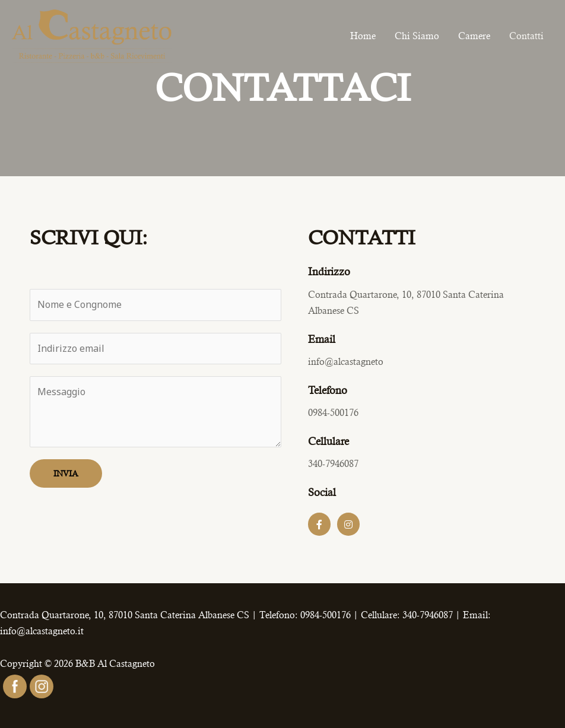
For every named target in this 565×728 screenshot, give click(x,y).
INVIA (66, 473)
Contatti (526, 36)
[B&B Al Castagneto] (92, 35)
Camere (474, 36)
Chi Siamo (417, 36)
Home (363, 36)
